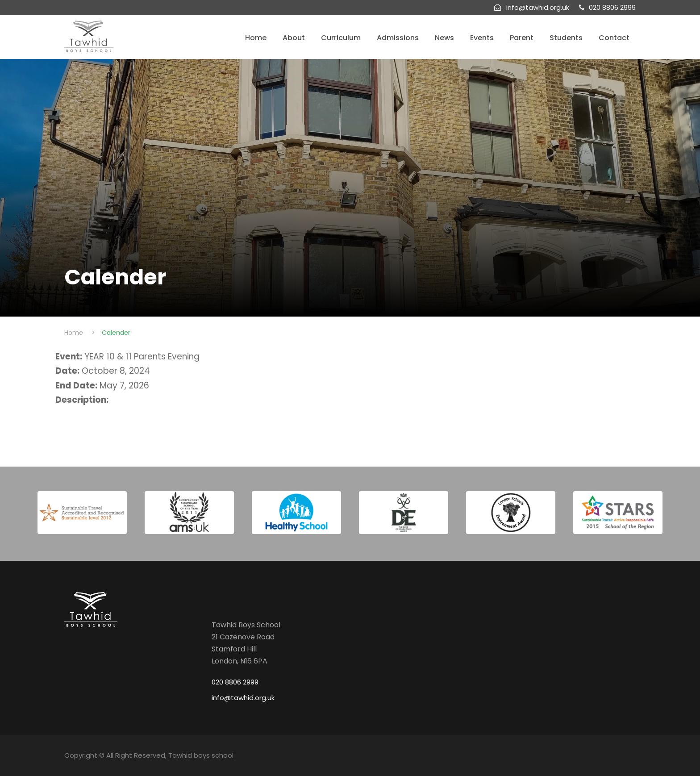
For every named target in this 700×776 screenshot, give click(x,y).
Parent (522, 38)
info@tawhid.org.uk (243, 698)
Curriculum (341, 38)
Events (482, 38)
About (294, 38)
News (444, 38)
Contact (614, 38)
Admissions (398, 38)
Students (566, 38)
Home (256, 38)
